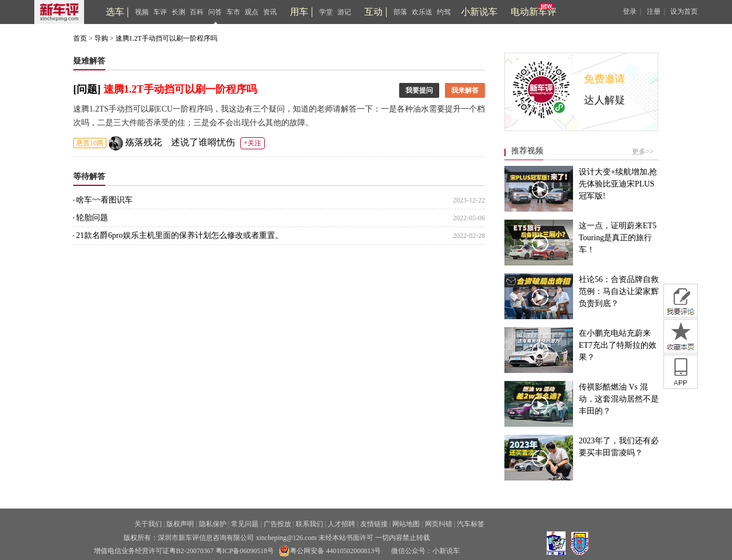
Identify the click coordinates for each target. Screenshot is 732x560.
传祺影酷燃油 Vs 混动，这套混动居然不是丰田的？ (619, 399)
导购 (101, 38)
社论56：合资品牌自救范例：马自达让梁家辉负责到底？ (619, 291)
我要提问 (419, 90)
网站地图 (406, 524)
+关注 (252, 143)
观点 (252, 12)
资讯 (270, 12)
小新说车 (479, 12)
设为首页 (684, 11)
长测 (178, 12)
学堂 (326, 12)
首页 (80, 38)
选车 (115, 12)
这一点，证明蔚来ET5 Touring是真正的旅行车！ (618, 238)
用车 (299, 12)
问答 (215, 12)
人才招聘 (341, 524)
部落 (400, 12)
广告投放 (277, 524)
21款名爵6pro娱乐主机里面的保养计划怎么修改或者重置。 (281, 236)
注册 (654, 11)
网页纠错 (439, 524)
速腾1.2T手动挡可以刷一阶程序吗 (166, 38)
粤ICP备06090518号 (245, 551)
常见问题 (245, 524)
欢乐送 (422, 12)
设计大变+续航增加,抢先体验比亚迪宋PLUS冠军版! (618, 184)
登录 (630, 11)
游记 (344, 12)
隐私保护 (213, 524)
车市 (233, 12)
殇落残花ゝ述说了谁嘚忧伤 (180, 142)
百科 (197, 12)
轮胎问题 (281, 218)
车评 (160, 12)
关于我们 (148, 524)
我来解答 (465, 90)
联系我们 (309, 524)
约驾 (444, 12)
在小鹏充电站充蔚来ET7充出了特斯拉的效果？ (618, 345)
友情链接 (374, 524)
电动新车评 (534, 12)
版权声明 (180, 524)
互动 (373, 12)
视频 (142, 12)
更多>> (643, 152)
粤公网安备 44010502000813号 (330, 551)
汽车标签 (471, 524)
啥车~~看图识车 (281, 200)
